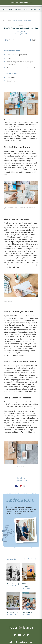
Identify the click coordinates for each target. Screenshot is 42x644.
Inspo (11, 9)
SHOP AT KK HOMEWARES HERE (21, 2)
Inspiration (9, 20)
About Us (33, 9)
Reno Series (18, 9)
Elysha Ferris (27, 612)
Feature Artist (11, 586)
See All (30, 559)
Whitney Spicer (12, 612)
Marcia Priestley (13, 584)
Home (3, 20)
